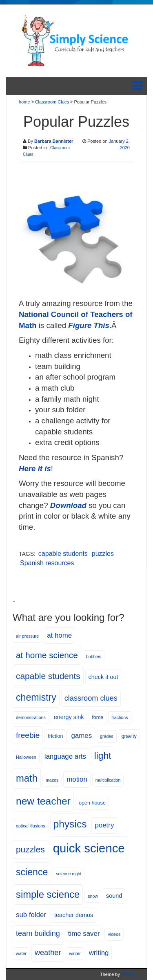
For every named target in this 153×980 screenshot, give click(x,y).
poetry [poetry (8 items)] (104, 825)
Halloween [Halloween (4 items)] (26, 757)
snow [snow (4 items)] (93, 896)
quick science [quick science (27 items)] (89, 848)
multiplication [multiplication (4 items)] (108, 780)
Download (68, 505)
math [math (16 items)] (27, 778)
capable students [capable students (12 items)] (48, 676)
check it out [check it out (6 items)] (103, 677)
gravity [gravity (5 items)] (129, 736)
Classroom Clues (52, 102)
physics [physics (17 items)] (70, 824)
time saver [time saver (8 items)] (84, 934)
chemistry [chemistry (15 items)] (36, 697)
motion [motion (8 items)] (77, 779)
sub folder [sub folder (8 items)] (31, 915)
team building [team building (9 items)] (38, 933)
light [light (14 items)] (103, 756)
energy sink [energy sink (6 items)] (69, 717)
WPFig (128, 974)
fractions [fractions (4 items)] (120, 717)
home (25, 102)
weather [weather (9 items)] (48, 953)
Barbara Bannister (54, 141)
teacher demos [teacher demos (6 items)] (74, 915)
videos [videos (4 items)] (114, 934)
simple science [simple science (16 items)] (48, 894)
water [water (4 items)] (21, 953)
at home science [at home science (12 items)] (47, 655)
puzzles (103, 554)
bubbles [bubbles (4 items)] (94, 656)
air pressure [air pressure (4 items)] (27, 636)
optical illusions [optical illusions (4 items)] (31, 826)
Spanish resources (47, 563)
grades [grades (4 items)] (107, 736)
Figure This (89, 325)
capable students (63, 554)
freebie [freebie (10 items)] (28, 735)
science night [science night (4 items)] (69, 874)
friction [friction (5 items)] (55, 736)
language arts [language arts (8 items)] (65, 756)
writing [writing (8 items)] (99, 953)
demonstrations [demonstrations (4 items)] (31, 717)
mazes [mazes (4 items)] (52, 780)
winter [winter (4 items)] (75, 953)
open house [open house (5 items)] (92, 803)
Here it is (35, 469)
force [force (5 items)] (98, 717)
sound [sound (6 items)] (114, 896)
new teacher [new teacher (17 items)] (43, 801)
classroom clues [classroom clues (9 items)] (91, 698)
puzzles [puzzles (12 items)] (30, 849)
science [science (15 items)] (32, 872)
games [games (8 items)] (81, 736)
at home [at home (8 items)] (59, 635)
